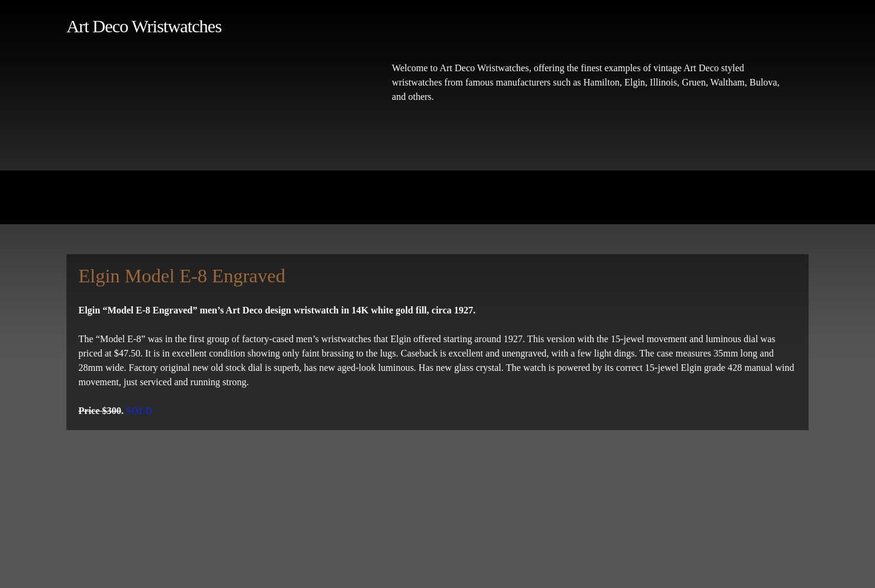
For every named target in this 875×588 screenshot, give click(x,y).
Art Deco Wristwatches (144, 26)
